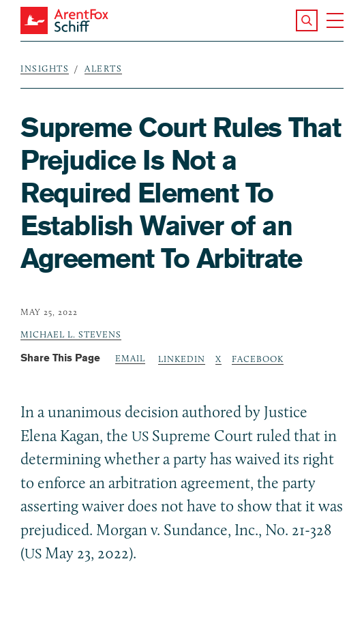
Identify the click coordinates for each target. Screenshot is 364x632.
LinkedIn (182, 359)
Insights (45, 68)
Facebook (258, 359)
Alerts (103, 68)
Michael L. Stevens (71, 334)
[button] (307, 20)
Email (130, 358)
